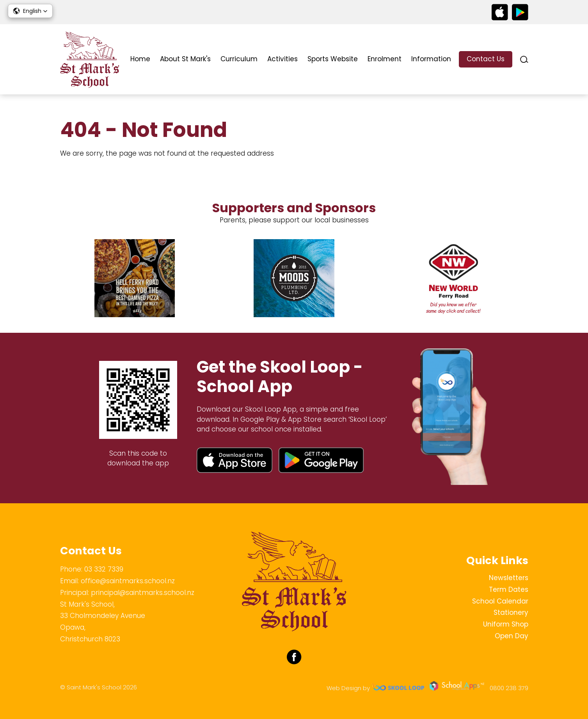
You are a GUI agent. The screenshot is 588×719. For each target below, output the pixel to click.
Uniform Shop (506, 624)
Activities (282, 59)
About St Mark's (185, 59)
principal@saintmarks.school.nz (143, 593)
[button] (30, 11)
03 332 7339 (104, 569)
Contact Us (486, 59)
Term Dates (509, 589)
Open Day (512, 636)
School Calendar (500, 601)
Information (431, 59)
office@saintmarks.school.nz (128, 581)
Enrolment (385, 59)
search (524, 59)
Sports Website (333, 59)
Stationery (511, 612)
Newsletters (509, 578)
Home (140, 59)
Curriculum (239, 59)
